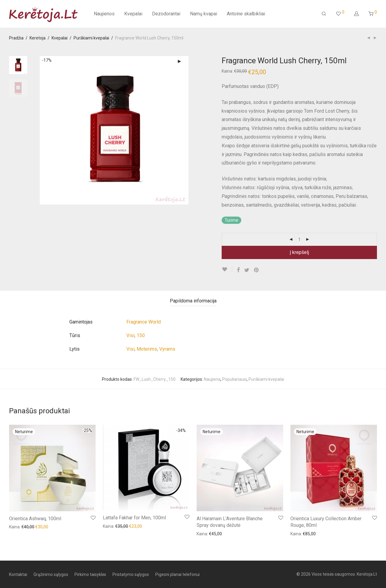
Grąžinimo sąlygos (51, 574)
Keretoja (38, 38)
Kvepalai (133, 14)
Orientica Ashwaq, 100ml (35, 519)
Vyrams (167, 349)
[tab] (193, 301)
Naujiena (212, 379)
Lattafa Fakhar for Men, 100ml (134, 518)
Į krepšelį (299, 252)
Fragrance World (144, 322)
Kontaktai (18, 574)
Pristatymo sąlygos (131, 574)
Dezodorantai (166, 14)
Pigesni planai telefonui (177, 574)
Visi (130, 335)
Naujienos (104, 14)
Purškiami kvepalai (91, 38)
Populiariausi (234, 379)
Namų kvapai (204, 14)
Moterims (147, 349)
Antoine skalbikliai (246, 14)
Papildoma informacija (193, 301)
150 (141, 335)
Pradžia (16, 38)
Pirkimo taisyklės (90, 574)
